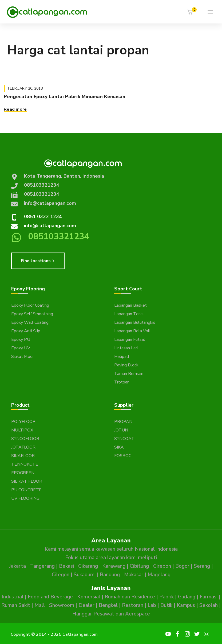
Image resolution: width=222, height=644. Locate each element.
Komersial (89, 597)
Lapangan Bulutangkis (135, 322)
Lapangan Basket (130, 305)
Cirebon (162, 566)
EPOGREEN (23, 473)
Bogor (182, 566)
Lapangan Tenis (129, 314)
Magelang (159, 575)
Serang (202, 566)
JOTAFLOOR (23, 447)
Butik (166, 605)
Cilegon (61, 575)
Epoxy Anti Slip (26, 331)
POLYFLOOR (23, 422)
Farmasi (209, 597)
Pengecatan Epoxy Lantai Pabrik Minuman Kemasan (65, 97)
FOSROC (123, 456)
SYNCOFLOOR (25, 439)
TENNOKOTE (25, 464)
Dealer (86, 605)
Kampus (186, 605)
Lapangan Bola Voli (132, 331)
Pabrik (166, 597)
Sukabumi (85, 575)
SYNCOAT (124, 439)
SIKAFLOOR (23, 456)
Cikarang (88, 566)
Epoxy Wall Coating (30, 322)
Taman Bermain (129, 374)
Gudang (187, 597)
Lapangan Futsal (130, 339)
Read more (15, 109)
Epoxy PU (21, 339)
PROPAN (123, 422)
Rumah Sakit (16, 605)
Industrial (13, 597)
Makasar (134, 575)
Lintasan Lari (126, 348)
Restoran (133, 605)
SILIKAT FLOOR (27, 481)
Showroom (62, 605)
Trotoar (121, 382)
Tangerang (42, 566)
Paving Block (126, 365)
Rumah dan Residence (130, 597)
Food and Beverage (50, 597)
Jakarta (17, 566)
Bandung (110, 575)
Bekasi (66, 566)
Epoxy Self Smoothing (32, 314)
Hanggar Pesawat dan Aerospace (111, 614)
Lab (152, 605)
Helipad (122, 357)
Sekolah (209, 605)
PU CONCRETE (26, 490)
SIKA (119, 447)
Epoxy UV (21, 348)
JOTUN (121, 430)
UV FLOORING (25, 498)
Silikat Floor (23, 357)
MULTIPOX (22, 430)
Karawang (114, 566)
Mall (40, 605)
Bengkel (108, 605)
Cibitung (139, 566)
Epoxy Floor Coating (30, 305)
